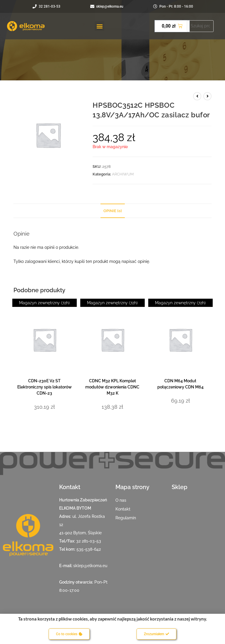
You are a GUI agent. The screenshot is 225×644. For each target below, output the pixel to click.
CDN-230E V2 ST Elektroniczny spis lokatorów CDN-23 (45, 387)
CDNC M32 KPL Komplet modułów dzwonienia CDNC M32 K (112, 387)
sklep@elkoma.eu (90, 566)
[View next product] (207, 96)
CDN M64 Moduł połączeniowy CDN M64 (180, 384)
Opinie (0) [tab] (113, 211)
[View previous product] (197, 96)
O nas (121, 500)
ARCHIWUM (123, 174)
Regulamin (126, 518)
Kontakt (123, 509)
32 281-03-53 (89, 541)
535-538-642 (89, 549)
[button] (99, 26)
